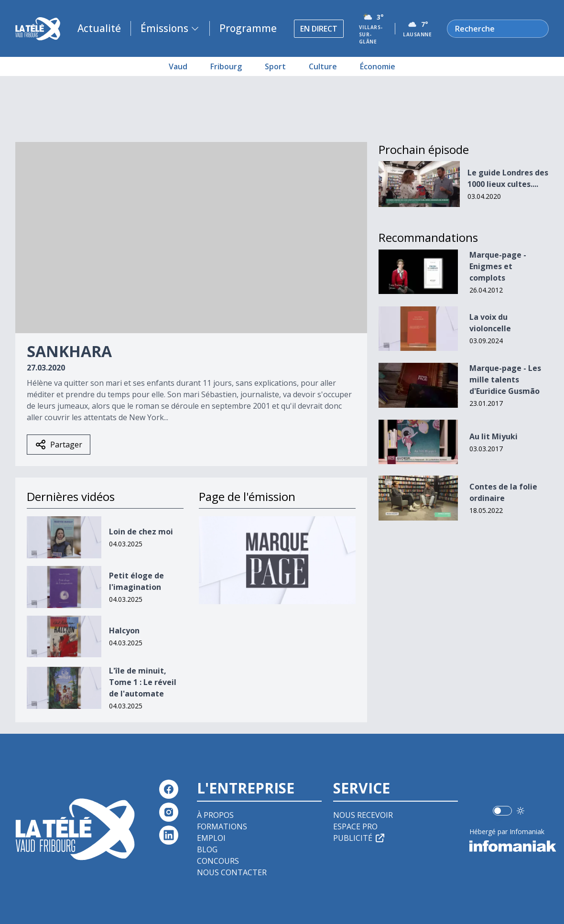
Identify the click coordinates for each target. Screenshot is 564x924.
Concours (218, 861)
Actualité (99, 28)
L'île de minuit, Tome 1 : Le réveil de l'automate (143, 682)
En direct (319, 29)
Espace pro (355, 826)
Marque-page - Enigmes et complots (498, 266)
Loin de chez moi (141, 532)
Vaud (178, 66)
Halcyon (124, 630)
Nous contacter (232, 872)
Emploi (211, 838)
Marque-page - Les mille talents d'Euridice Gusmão (505, 380)
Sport (275, 66)
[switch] (502, 811)
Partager (59, 445)
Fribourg (226, 66)
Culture (323, 66)
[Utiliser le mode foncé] (521, 811)
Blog (207, 849)
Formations (222, 826)
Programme (248, 28)
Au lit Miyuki (493, 436)
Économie (378, 66)
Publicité (359, 838)
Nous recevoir (363, 815)
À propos (215, 815)
